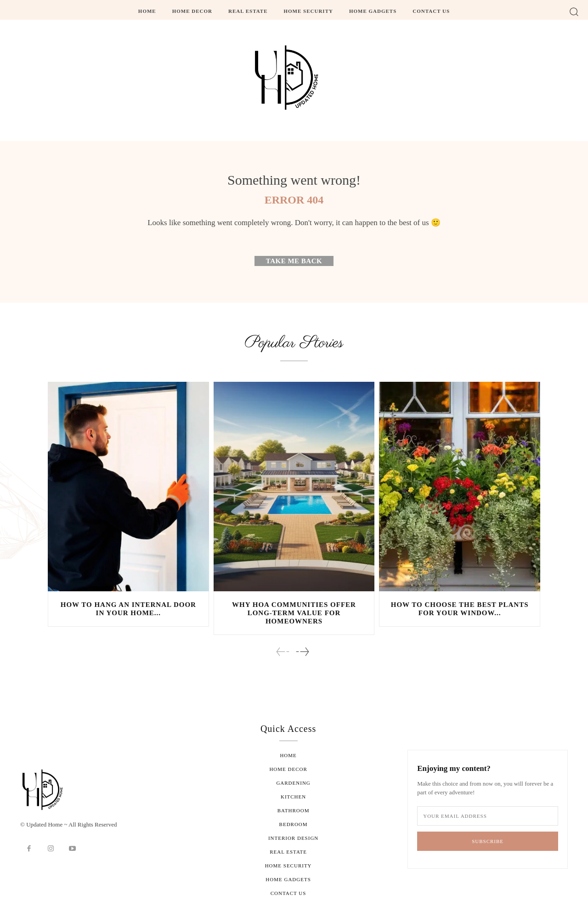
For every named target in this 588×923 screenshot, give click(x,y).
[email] (488, 816)
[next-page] (302, 652)
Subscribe (488, 841)
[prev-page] (283, 652)
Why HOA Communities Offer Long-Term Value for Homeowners (294, 613)
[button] (574, 11)
